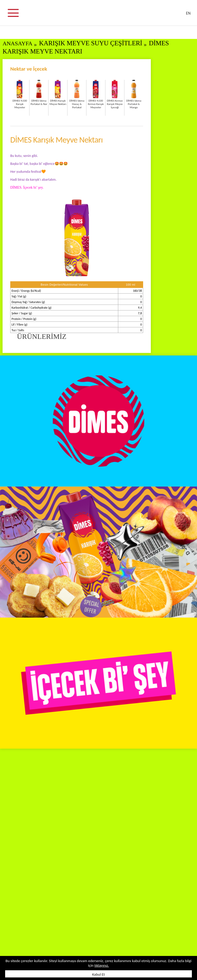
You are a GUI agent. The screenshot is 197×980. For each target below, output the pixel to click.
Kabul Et (98, 974)
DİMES (102, 15)
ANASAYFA (17, 43)
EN (188, 13)
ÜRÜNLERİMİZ (42, 336)
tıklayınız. (102, 965)
